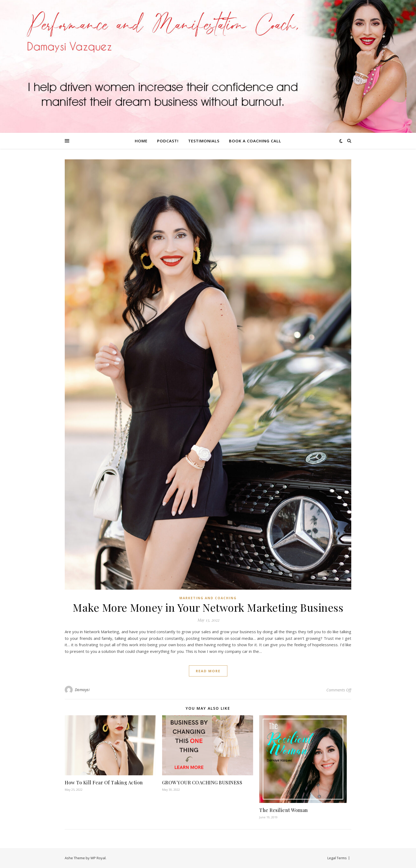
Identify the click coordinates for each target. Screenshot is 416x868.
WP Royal (98, 858)
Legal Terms (337, 858)
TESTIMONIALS (204, 141)
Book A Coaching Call (255, 141)
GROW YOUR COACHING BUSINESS (202, 782)
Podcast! (168, 141)
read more (208, 671)
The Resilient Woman (284, 810)
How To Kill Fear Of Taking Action (104, 782)
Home (141, 141)
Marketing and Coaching (208, 598)
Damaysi (82, 690)
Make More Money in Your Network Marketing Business (208, 607)
